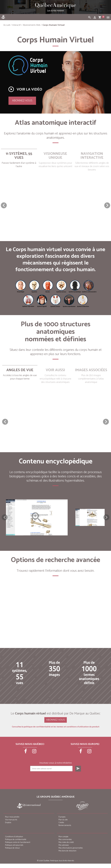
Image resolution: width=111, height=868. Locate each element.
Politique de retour (12, 852)
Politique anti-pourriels (14, 850)
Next (106, 520)
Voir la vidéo (25, 89)
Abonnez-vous (22, 101)
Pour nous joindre (12, 821)
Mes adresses (64, 850)
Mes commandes (65, 844)
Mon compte (63, 841)
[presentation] (56, 783)
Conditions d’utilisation (14, 841)
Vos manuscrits (11, 824)
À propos (62, 821)
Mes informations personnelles (71, 852)
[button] (107, 205)
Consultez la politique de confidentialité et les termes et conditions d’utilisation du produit (56, 731)
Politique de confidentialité (16, 844)
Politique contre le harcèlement (18, 847)
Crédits (61, 827)
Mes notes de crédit (66, 847)
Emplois (8, 827)
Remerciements (65, 830)
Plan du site (63, 824)
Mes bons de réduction (67, 855)
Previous (5, 520)
